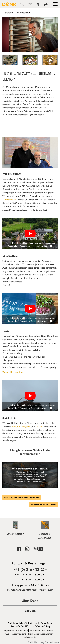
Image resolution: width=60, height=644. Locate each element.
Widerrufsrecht (19, 634)
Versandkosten (52, 642)
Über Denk (30, 600)
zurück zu (22, 497)
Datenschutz (22, 630)
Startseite (8, 12)
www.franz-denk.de (12, 346)
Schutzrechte (30, 637)
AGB (7, 634)
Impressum (9, 630)
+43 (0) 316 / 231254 (30, 569)
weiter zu (43, 504)
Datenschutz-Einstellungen (42, 630)
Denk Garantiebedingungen (41, 634)
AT (38, 4)
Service (30, 610)
